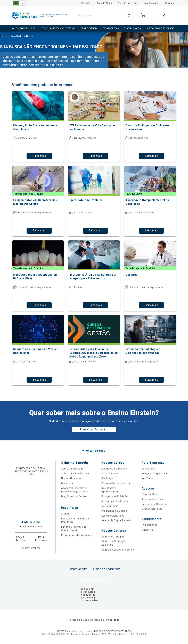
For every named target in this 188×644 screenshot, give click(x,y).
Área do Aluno (104, 3)
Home (3, 37)
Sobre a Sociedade (72, 469)
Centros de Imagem (113, 537)
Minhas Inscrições (152, 509)
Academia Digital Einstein (117, 520)
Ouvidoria (170, 3)
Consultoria (148, 469)
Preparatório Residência (116, 483)
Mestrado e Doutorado (115, 501)
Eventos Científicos (113, 516)
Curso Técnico (110, 474)
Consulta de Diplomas (154, 504)
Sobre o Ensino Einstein (75, 474)
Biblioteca (67, 483)
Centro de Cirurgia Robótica (118, 550)
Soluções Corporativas (155, 474)
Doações (86, 3)
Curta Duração (110, 506)
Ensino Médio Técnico (114, 469)
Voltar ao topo (95, 451)
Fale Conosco (151, 3)
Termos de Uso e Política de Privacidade (94, 620)
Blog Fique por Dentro (74, 496)
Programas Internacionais (77, 535)
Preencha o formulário (94, 429)
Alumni (65, 514)
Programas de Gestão (114, 511)
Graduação (108, 478)
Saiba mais (39, 156)
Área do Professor (128, 3)
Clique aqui (88, 589)
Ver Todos (148, 478)
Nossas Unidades (71, 478)
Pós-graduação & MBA (115, 496)
